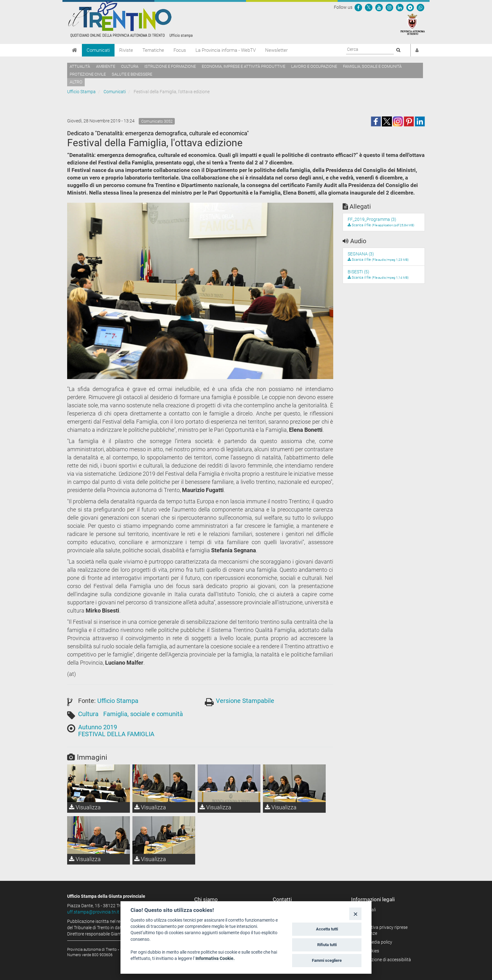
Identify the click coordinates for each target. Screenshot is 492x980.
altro (76, 82)
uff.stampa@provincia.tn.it (93, 912)
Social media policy (374, 942)
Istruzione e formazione (170, 66)
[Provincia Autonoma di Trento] (413, 24)
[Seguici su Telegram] (410, 7)
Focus (180, 50)
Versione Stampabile (245, 701)
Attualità (80, 66)
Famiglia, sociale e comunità (372, 66)
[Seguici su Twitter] (369, 7)
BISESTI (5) (358, 272)
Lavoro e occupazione (314, 66)
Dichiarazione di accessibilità (383, 960)
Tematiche (153, 50)
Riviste (126, 50)
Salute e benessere (132, 74)
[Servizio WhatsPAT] (420, 7)
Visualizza (85, 807)
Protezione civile (88, 74)
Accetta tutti (327, 929)
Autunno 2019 (98, 727)
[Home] (75, 50)
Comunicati (98, 50)
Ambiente (106, 66)
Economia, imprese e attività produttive (243, 66)
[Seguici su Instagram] (389, 7)
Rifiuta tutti (327, 945)
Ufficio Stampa (81, 92)
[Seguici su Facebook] (358, 7)
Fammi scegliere (327, 960)
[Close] (355, 914)
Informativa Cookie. (215, 958)
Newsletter (276, 50)
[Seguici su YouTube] (379, 7)
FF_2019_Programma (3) (372, 219)
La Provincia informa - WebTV (226, 50)
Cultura (130, 66)
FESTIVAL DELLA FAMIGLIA (116, 734)
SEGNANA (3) (361, 254)
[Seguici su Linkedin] (400, 7)
